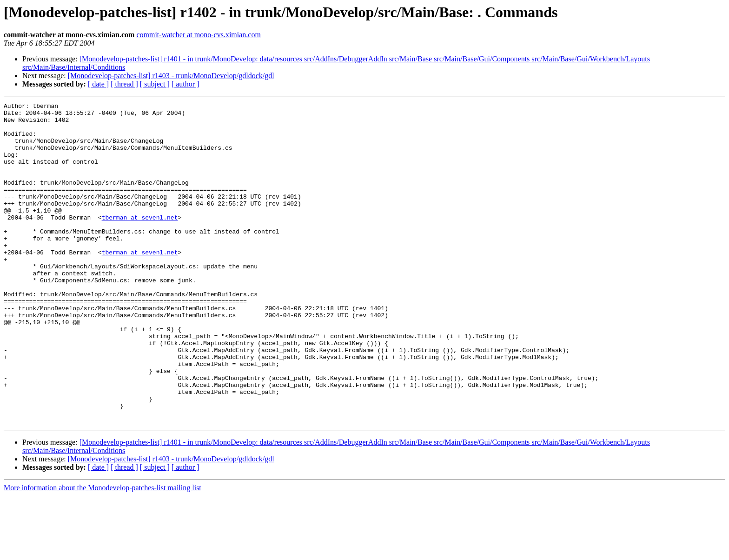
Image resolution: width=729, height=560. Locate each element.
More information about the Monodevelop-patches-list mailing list (103, 552)
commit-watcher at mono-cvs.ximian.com (198, 35)
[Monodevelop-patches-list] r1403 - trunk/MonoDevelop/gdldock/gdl (171, 76)
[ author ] (186, 84)
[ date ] (98, 84)
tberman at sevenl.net (140, 241)
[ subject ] (155, 84)
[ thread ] (124, 84)
